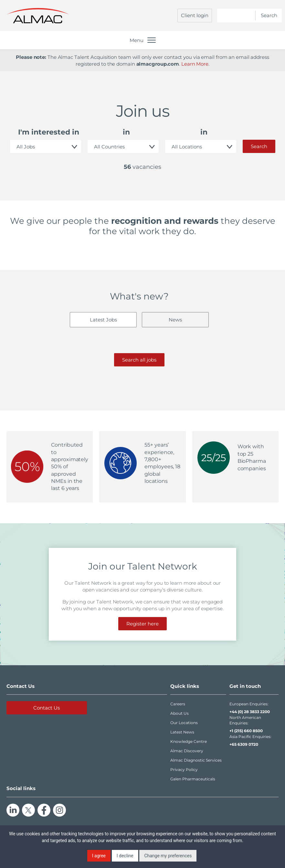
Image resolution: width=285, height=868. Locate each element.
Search (259, 146)
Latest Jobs (103, 320)
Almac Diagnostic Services (196, 760)
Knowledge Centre (189, 741)
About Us (179, 713)
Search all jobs (139, 360)
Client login (195, 15)
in (126, 132)
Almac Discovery (187, 751)
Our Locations (184, 723)
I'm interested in (49, 132)
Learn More (195, 64)
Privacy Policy (184, 770)
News (175, 320)
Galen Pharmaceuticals (193, 779)
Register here (142, 624)
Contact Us (47, 708)
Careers (178, 704)
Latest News (182, 732)
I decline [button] (125, 856)
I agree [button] (99, 856)
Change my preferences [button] (168, 856)
